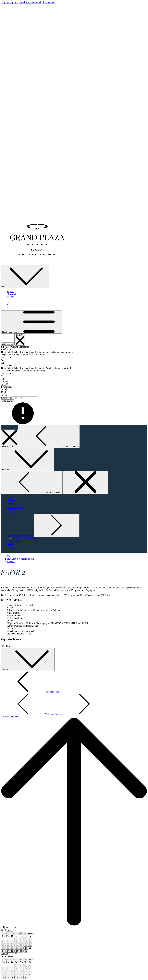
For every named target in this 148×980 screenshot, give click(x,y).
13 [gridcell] (8, 945)
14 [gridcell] (12, 945)
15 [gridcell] (17, 945)
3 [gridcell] (25, 939)
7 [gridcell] (12, 942)
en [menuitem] (8, 302)
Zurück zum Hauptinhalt (30, 2)
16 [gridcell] (21, 945)
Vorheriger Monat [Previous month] (10, 933)
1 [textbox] (7, 384)
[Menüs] (10, 513)
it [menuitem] (8, 307)
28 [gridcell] (12, 951)
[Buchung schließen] (20, 340)
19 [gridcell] (3, 948)
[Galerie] (10, 549)
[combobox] (14, 357)
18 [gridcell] (30, 945)
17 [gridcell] (26, 945)
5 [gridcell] (3, 942)
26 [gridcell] (3, 951)
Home (10, 556)
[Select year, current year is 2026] (10, 930)
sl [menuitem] (8, 304)
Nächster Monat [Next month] (26, 933)
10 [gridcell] (26, 942)
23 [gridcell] (21, 948)
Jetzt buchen (8, 344)
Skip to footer (48, 2)
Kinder (4, 392)
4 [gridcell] (30, 939)
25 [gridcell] (30, 948)
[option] (74, 930)
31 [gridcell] (26, 951)
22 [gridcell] (17, 948)
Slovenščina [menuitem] (13, 294)
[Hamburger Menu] (32, 322)
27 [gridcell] (8, 951)
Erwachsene (7, 387)
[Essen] (10, 510)
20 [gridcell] (8, 948)
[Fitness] (10, 543)
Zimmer (5, 382)
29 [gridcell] (17, 951)
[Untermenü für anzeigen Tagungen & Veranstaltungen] (20, 535)
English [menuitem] (10, 291)
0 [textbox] (6, 395)
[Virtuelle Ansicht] (15, 541)
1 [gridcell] (16, 939)
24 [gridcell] (26, 948)
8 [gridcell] (16, 942)
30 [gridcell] (21, 951)
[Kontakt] (11, 546)
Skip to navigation (10, 2)
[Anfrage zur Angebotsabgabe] (26, 538)
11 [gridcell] (30, 942)
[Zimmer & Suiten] (15, 507)
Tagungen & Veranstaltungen (20, 559)
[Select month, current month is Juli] (11, 928)
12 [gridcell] (3, 945)
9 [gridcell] (21, 942)
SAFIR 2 (11, 561)
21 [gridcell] (12, 948)
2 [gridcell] (21, 939)
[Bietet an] (11, 551)
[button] (74, 356)
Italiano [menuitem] (10, 297)
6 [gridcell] (7, 942)
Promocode (6, 398)
